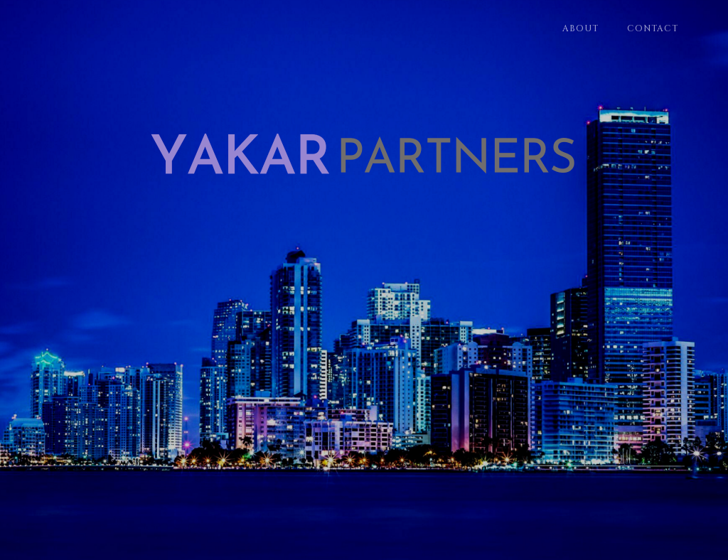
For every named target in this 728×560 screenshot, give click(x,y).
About (580, 28)
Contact (653, 28)
